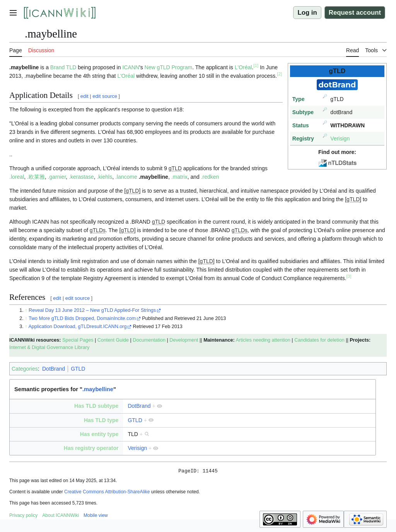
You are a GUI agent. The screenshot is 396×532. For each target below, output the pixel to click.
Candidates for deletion (319, 340)
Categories (25, 369)
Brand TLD (63, 67)
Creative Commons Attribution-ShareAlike (107, 493)
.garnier (57, 177)
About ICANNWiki (61, 517)
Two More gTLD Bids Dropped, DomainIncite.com (82, 318)
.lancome (126, 177)
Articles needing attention (263, 340)
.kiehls (104, 177)
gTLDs (98, 230)
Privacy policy (23, 517)
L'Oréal (243, 67)
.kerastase (81, 177)
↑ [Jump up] (26, 310)
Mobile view (96, 517)
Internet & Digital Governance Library (49, 347)
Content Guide (113, 340)
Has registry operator (91, 448)
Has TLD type (101, 420)
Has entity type (99, 434)
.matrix (179, 177)
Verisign (340, 139)
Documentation (149, 340)
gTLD (175, 168)
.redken (210, 177)
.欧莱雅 (36, 177)
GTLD (78, 369)
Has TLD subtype (96, 406)
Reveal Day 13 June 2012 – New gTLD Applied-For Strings (92, 310)
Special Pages (78, 340)
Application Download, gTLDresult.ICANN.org (77, 327)
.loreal (17, 177)
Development (184, 340)
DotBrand (54, 369)
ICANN (131, 67)
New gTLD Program (169, 67)
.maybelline (154, 177)
